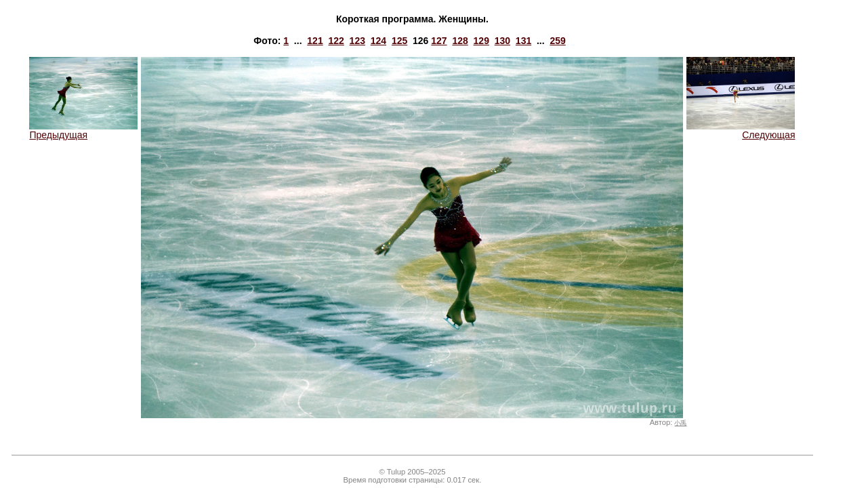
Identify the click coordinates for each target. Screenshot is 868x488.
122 (336, 41)
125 (399, 41)
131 (523, 41)
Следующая (741, 130)
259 (557, 41)
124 (378, 41)
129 (481, 41)
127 (439, 41)
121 (315, 41)
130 (502, 41)
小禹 (680, 423)
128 (460, 41)
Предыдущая (83, 130)
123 (357, 41)
